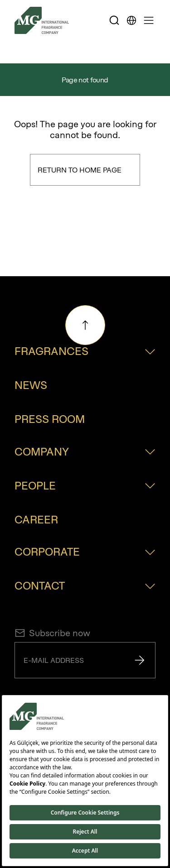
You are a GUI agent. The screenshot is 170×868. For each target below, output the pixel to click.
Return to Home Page (80, 170)
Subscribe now (52, 633)
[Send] (140, 660)
